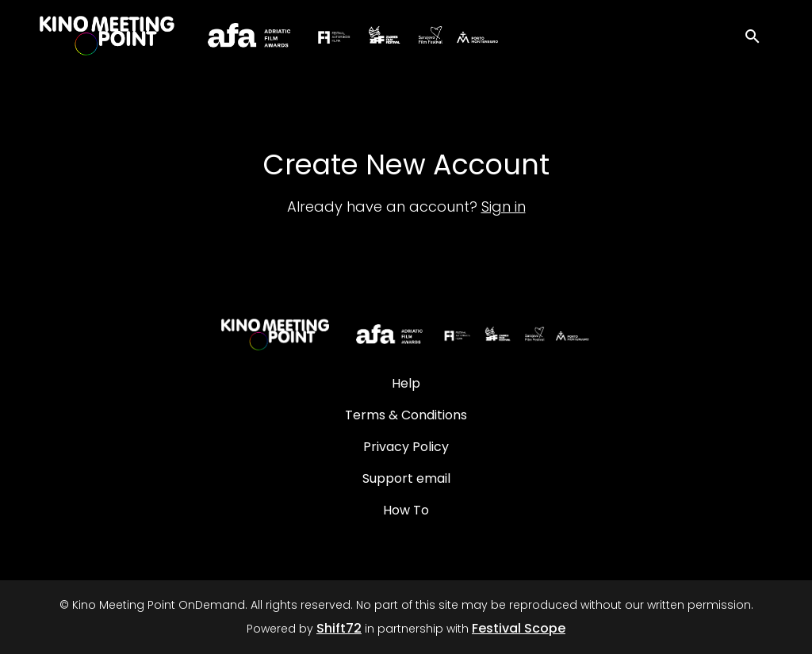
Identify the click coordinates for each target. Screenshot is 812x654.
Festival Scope (519, 628)
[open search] (758, 35)
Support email (406, 478)
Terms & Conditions (406, 415)
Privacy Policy (406, 447)
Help (406, 383)
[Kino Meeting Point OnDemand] (406, 335)
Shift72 (339, 628)
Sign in (504, 207)
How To (406, 510)
